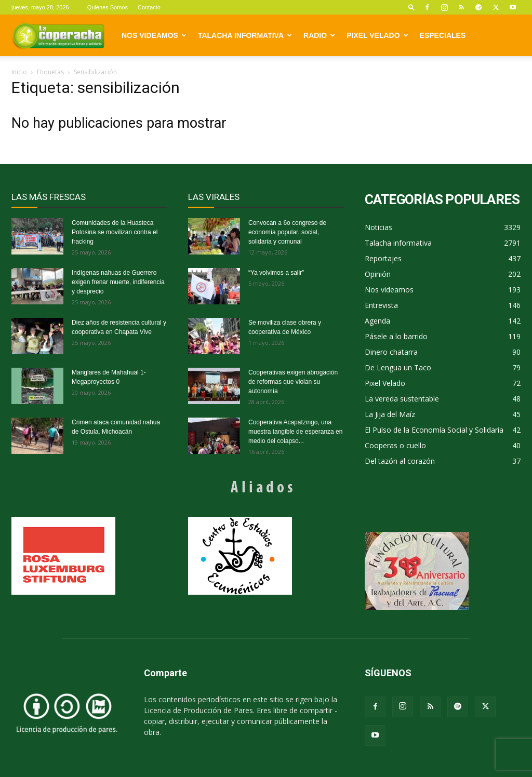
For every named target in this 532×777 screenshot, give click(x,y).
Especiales (443, 35)
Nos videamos (154, 35)
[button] (411, 7)
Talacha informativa (245, 35)
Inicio (19, 72)
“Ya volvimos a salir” (276, 273)
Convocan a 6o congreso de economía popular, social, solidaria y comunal (287, 232)
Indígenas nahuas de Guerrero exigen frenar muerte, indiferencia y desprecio (118, 282)
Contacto (149, 7)
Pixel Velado (377, 35)
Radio (319, 35)
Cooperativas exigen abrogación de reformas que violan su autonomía (293, 382)
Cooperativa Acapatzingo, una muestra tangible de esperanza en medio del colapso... (295, 432)
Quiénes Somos (108, 7)
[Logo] (58, 35)
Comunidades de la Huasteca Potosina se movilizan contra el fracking (115, 232)
